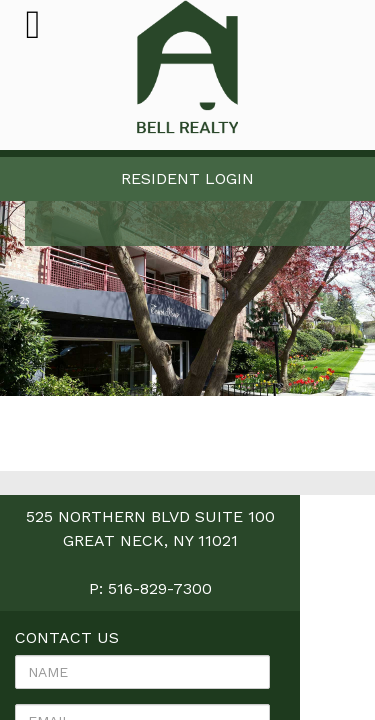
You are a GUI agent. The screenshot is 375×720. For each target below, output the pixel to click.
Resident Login (187, 178)
